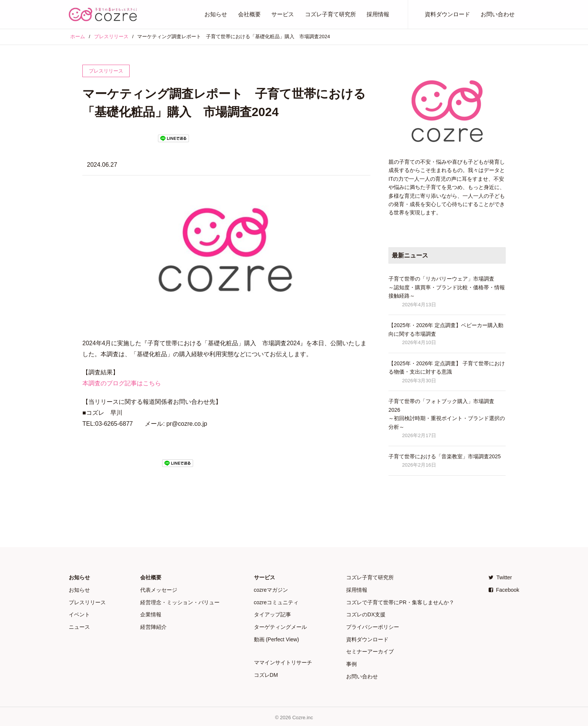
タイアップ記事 (272, 614)
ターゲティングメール (280, 626)
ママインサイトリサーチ (283, 661)
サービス (283, 14)
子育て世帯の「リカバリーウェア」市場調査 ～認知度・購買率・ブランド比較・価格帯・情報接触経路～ (447, 287)
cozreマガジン (271, 589)
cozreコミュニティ (276, 602)
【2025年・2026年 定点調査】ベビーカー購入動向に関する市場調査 (446, 329)
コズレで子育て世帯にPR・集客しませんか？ (400, 602)
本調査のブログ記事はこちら (122, 383)
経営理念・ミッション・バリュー (180, 602)
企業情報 (151, 614)
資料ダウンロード (447, 14)
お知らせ (216, 14)
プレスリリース (87, 602)
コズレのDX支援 (366, 614)
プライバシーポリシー (373, 626)
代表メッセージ (159, 589)
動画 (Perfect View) (277, 638)
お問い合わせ (498, 14)
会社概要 (249, 14)
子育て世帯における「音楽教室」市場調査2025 (445, 456)
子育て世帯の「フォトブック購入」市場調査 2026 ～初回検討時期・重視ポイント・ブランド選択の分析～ (447, 414)
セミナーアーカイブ (370, 650)
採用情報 (378, 14)
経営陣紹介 (153, 626)
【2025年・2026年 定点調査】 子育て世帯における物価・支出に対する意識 (447, 368)
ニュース (79, 626)
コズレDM (266, 673)
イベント (79, 614)
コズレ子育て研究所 (330, 14)
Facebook (504, 589)
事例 (351, 662)
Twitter (500, 577)
